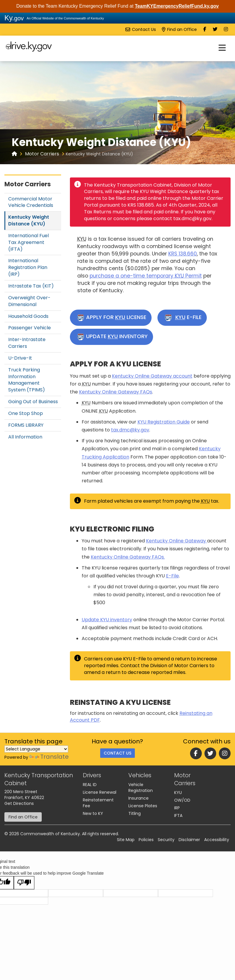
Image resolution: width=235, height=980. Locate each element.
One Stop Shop (26, 413)
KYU (178, 793)
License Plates (143, 806)
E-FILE (183, 318)
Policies (146, 840)
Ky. (14, 18)
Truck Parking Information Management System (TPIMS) (27, 380)
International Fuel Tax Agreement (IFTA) (28, 242)
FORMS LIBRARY (26, 425)
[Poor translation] (24, 883)
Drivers (92, 775)
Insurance (139, 798)
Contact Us (141, 29)
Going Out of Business (33, 402)
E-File (172, 576)
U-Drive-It (20, 358)
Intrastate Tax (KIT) (31, 286)
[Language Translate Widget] (36, 749)
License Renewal (100, 792)
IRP (177, 808)
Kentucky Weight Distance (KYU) (29, 220)
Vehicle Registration (141, 788)
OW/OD (182, 800)
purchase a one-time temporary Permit (146, 276)
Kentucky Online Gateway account (152, 376)
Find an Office (179, 29)
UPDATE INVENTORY (112, 337)
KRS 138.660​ (183, 254)
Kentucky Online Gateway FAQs (116, 392)
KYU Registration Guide (164, 422)
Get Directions (19, 803)
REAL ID (90, 785)
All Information (25, 437)
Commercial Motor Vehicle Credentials (31, 202)
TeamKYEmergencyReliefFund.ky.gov (177, 6)
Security (166, 840)
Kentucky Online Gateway (177, 541)
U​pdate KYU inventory (107, 620)
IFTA (178, 815)
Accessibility (217, 840)
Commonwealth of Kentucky (50, 834)
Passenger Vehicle (30, 328)
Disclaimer (189, 840)
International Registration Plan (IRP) (28, 267)
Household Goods (28, 316)
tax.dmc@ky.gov (130, 430)
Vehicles (140, 775)
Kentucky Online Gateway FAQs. (128, 557)
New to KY (93, 813)
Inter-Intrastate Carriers (27, 343)
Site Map (126, 840)
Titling (135, 813)
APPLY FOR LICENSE (112, 318)
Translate (49, 757)
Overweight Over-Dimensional (29, 301)
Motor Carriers (42, 154)
